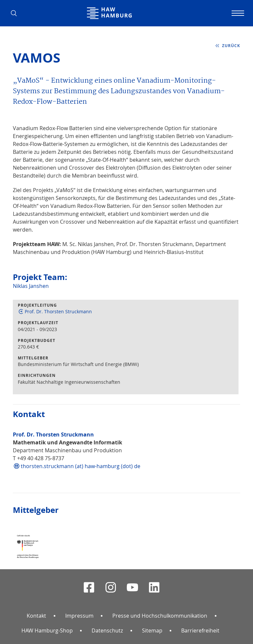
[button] (16, 13)
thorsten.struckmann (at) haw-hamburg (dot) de (81, 466)
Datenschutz (107, 630)
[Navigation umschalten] (237, 13)
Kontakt (36, 616)
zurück (231, 46)
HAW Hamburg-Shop (47, 630)
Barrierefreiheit (200, 630)
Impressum (79, 616)
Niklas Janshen (31, 286)
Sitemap (152, 630)
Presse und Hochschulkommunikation (160, 616)
